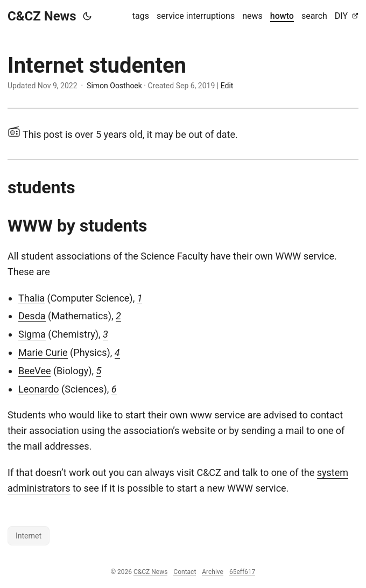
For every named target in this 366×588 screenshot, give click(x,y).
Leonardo (39, 389)
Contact (185, 572)
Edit (227, 86)
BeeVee (34, 371)
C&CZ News (42, 16)
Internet (29, 536)
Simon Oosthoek (114, 86)
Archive (213, 572)
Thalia (31, 298)
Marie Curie (43, 352)
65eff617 (242, 572)
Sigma (32, 334)
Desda (32, 316)
